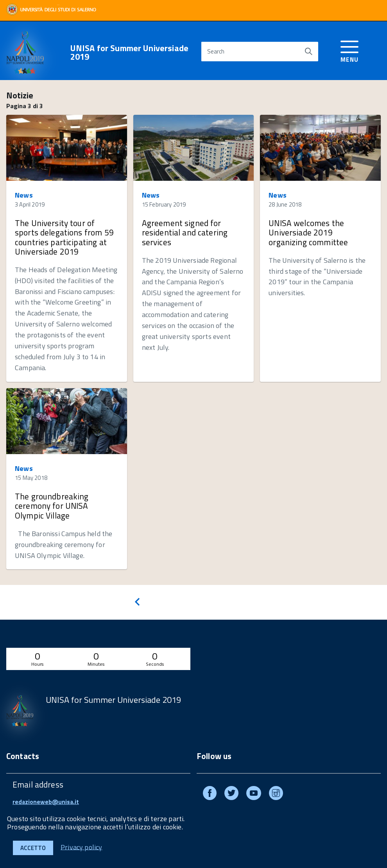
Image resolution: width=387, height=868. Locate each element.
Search (216, 51)
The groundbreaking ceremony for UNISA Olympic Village (52, 506)
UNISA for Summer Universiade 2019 (129, 52)
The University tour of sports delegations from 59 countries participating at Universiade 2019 (64, 237)
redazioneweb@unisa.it (46, 802)
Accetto (33, 848)
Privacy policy (82, 847)
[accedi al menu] (350, 50)
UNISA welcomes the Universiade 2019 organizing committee (308, 232)
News (24, 195)
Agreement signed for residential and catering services (185, 232)
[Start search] (308, 52)
